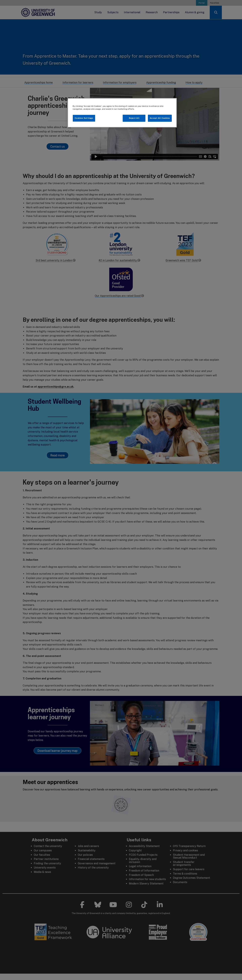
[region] (122, 113)
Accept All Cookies (160, 118)
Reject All (134, 118)
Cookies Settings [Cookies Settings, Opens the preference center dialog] (84, 118)
